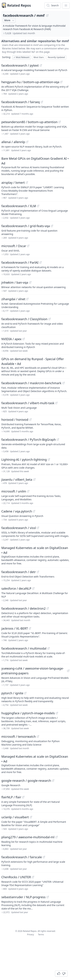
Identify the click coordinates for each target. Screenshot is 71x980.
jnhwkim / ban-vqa (15, 282)
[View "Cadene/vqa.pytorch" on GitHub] (34, 511)
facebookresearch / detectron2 (23, 608)
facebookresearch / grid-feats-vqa (26, 226)
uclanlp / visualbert (15, 817)
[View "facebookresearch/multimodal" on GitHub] (48, 648)
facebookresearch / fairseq (21, 102)
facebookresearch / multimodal (24, 648)
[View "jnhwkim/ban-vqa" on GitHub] (30, 282)
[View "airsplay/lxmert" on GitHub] (27, 183)
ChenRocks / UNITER (16, 877)
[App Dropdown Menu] (66, 5)
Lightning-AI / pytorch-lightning (24, 460)
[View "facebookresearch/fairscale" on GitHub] (44, 857)
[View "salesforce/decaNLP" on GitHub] (33, 588)
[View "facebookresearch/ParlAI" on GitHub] (40, 262)
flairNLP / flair (11, 797)
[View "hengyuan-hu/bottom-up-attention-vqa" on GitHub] (61, 82)
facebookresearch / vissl (19, 528)
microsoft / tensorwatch (19, 736)
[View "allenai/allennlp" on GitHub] (27, 142)
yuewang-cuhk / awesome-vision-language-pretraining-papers (33, 671)
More (10, 20)
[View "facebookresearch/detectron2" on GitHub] (48, 608)
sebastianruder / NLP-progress (23, 897)
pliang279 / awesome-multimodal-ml (28, 837)
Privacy (31, 934)
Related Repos (19, 5)
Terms (41, 934)
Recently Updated (56, 57)
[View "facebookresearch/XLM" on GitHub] (38, 206)
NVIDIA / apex (11, 339)
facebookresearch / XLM (19, 206)
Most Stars (39, 57)
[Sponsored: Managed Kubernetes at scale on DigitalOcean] (35, 555)
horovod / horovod (15, 420)
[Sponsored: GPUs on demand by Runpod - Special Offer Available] (35, 366)
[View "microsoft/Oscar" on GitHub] (28, 246)
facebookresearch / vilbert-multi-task (28, 403)
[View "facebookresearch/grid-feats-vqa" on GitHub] (52, 226)
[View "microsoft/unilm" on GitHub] (28, 491)
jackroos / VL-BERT (15, 628)
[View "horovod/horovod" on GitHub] (30, 420)
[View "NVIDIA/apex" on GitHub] (24, 339)
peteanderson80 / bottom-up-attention (29, 122)
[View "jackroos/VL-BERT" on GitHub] (30, 628)
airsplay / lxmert (13, 183)
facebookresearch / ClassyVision (24, 319)
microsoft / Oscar (14, 246)
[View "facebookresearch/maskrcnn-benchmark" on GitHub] (63, 383)
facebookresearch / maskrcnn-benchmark (31, 383)
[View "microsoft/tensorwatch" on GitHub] (38, 736)
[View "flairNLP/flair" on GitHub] (23, 797)
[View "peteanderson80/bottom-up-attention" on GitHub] (60, 122)
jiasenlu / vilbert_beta (17, 479)
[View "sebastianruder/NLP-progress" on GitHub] (48, 897)
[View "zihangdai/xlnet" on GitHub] (27, 299)
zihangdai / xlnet (13, 299)
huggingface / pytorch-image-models (28, 713)
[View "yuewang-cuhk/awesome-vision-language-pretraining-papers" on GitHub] (68, 671)
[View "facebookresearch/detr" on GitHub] (38, 572)
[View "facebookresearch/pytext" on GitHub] (41, 65)
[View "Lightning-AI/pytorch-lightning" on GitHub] (49, 460)
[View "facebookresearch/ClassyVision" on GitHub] (49, 319)
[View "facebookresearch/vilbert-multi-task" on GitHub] (56, 403)
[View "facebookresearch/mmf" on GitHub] (47, 16)
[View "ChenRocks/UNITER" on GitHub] (33, 877)
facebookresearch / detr (19, 572)
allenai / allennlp (13, 142)
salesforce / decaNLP (16, 588)
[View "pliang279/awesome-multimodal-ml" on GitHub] (56, 837)
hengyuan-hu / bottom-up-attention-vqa (30, 82)
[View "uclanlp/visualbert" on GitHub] (31, 817)
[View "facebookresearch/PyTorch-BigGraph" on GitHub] (58, 440)
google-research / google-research (26, 781)
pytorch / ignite (12, 693)
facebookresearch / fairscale (22, 857)
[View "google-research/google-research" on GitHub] (53, 781)
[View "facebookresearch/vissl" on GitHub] (38, 528)
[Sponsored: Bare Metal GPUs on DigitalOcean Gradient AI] (35, 166)
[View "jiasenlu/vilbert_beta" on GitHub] (34, 479)
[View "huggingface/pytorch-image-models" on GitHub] (57, 713)
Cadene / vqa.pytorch (17, 511)
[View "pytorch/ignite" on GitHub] (25, 693)
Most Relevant (22, 57)
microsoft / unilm (14, 491)
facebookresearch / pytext (20, 65)
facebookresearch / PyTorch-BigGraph (29, 440)
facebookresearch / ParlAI (20, 262)
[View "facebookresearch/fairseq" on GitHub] (42, 102)
